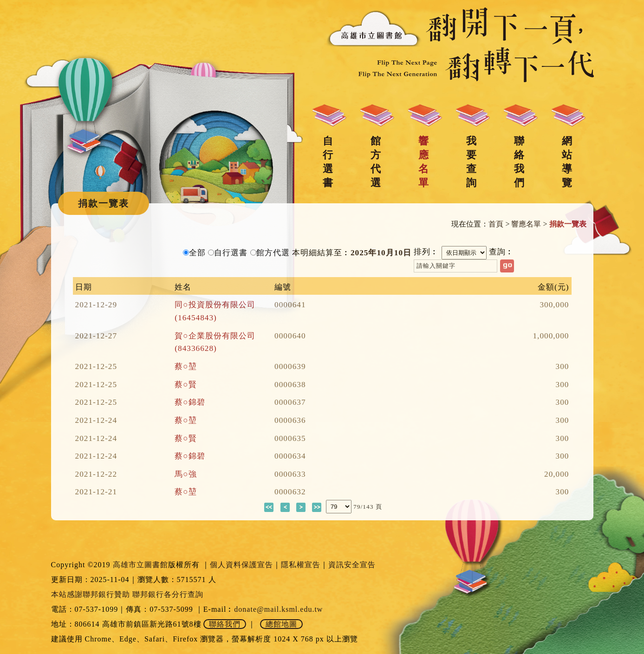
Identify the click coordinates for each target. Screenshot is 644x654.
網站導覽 (567, 162)
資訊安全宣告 (352, 565)
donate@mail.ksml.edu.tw (278, 609)
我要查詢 (471, 162)
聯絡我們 (519, 162)
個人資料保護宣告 (241, 565)
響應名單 (423, 162)
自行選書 (328, 162)
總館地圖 (281, 624)
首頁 (496, 224)
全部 (197, 253)
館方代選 (376, 162)
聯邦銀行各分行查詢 (168, 594)
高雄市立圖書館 (140, 565)
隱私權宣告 (301, 565)
